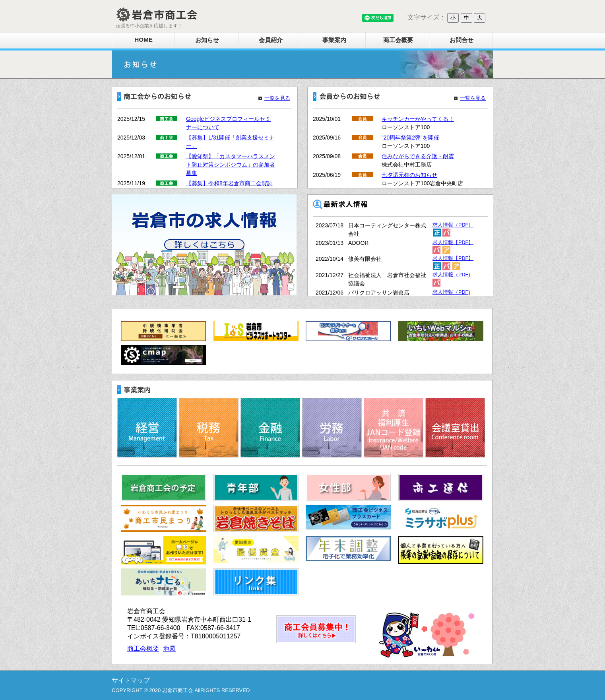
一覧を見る (277, 98)
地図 (169, 649)
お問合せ (462, 40)
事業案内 (334, 40)
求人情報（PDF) (451, 275)
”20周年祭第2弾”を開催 (410, 138)
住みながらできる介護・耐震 (418, 156)
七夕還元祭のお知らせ (409, 175)
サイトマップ (131, 680)
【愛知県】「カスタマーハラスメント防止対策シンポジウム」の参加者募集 (231, 165)
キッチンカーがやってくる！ (418, 119)
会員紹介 (271, 40)
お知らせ (207, 40)
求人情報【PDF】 (453, 242)
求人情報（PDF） (453, 225)
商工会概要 (398, 40)
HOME (143, 40)
